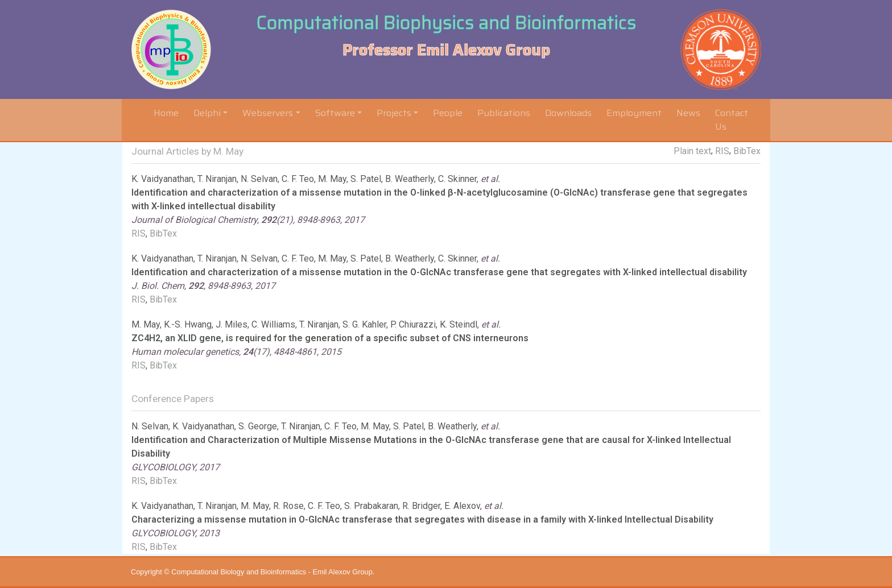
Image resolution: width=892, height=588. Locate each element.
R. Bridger (421, 506)
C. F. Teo (298, 179)
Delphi (207, 113)
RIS (722, 151)
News (688, 113)
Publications (504, 113)
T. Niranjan (217, 179)
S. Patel (366, 179)
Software (335, 113)
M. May (332, 179)
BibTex (747, 151)
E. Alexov (462, 506)
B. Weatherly (410, 179)
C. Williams (273, 324)
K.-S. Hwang (188, 324)
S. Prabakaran (371, 506)
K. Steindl (459, 324)
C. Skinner (457, 179)
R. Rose (288, 506)
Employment (634, 113)
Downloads (568, 113)
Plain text (692, 151)
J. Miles (232, 324)
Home (168, 113)
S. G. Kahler (364, 324)
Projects (394, 113)
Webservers (268, 113)
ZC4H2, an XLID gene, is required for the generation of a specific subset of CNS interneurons (330, 338)
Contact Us (732, 120)
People (448, 113)
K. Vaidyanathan (162, 179)
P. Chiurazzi (413, 324)
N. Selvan (259, 179)
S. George (258, 426)
